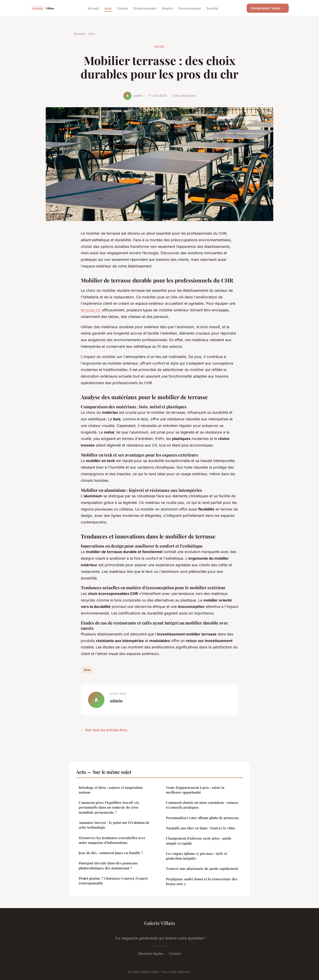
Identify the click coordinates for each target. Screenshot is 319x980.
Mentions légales (151, 953)
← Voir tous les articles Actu (104, 730)
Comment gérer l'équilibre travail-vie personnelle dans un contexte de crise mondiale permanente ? (109, 807)
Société (212, 8)
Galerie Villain (159, 923)
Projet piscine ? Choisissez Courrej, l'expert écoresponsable (113, 881)
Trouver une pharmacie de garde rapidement (202, 868)
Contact (175, 953)
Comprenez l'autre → (268, 8)
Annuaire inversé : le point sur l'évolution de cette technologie (114, 825)
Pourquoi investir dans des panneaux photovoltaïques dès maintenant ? (108, 865)
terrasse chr (91, 310)
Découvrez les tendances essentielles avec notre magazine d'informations (112, 840)
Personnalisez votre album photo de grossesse (202, 818)
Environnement (190, 8)
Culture (122, 8)
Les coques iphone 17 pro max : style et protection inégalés (196, 856)
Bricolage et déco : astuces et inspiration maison (111, 790)
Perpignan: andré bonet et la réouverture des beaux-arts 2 (202, 881)
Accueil (93, 8)
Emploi (167, 8)
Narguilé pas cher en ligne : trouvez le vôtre (201, 828)
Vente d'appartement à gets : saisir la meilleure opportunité (195, 790)
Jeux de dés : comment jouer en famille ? (111, 853)
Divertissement (145, 8)
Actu (108, 8)
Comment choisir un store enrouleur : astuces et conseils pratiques (202, 805)
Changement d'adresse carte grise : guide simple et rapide (199, 841)
